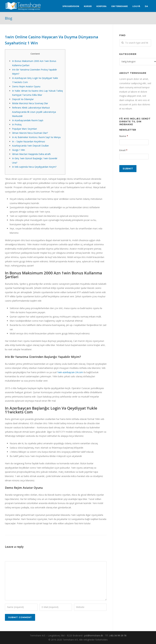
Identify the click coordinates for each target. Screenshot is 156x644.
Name (124, 136)
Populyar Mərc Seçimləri (24, 129)
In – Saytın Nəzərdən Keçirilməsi (29, 141)
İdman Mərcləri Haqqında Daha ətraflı (31, 154)
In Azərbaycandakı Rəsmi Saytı (28, 120)
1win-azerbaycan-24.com (70, 372)
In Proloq (17, 124)
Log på (136, 6)
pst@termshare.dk (94, 635)
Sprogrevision (71, 6)
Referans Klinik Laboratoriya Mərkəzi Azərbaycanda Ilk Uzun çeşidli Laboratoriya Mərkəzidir (34, 112)
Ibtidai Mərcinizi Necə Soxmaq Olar (30, 103)
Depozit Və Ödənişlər (23, 99)
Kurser (88, 6)
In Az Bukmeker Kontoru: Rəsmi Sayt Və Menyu (36, 137)
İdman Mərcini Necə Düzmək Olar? (30, 133)
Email (123, 150)
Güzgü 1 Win (19, 150)
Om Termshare (119, 6)
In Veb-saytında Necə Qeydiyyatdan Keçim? (34, 167)
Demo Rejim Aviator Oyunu (26, 86)
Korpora (101, 6)
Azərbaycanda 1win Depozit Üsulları (30, 146)
